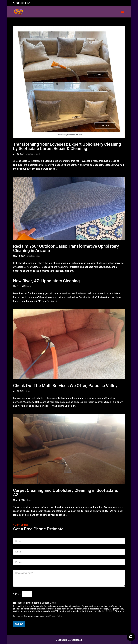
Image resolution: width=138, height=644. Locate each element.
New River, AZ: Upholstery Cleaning (46, 281)
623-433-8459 (23, 3)
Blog (29, 286)
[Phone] (69, 562)
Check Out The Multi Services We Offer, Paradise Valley (65, 386)
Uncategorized (33, 154)
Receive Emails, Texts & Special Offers (37, 603)
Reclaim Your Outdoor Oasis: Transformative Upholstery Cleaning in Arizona (66, 248)
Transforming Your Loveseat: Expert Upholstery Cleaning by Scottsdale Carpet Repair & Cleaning (67, 146)
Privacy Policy (56, 616)
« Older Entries (21, 525)
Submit (19, 624)
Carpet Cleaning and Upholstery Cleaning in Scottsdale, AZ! (66, 493)
